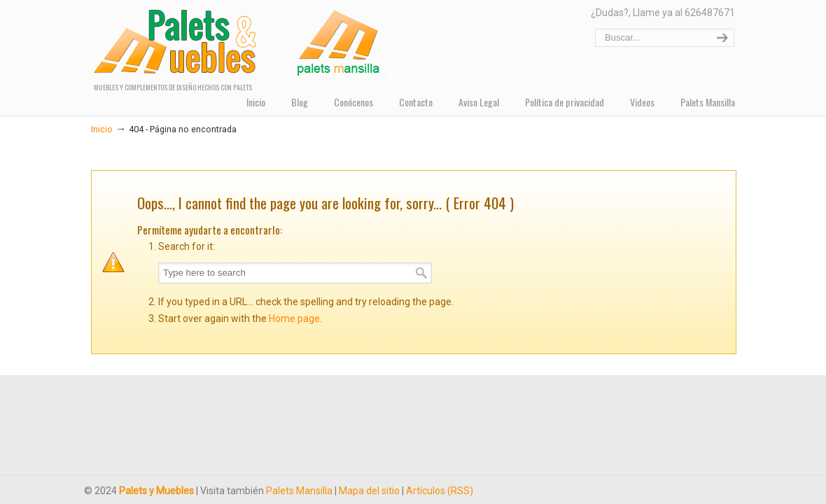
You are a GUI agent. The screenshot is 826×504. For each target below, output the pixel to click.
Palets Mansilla (299, 491)
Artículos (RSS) (440, 491)
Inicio (102, 129)
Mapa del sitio (369, 491)
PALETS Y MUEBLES (241, 42)
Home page (294, 318)
